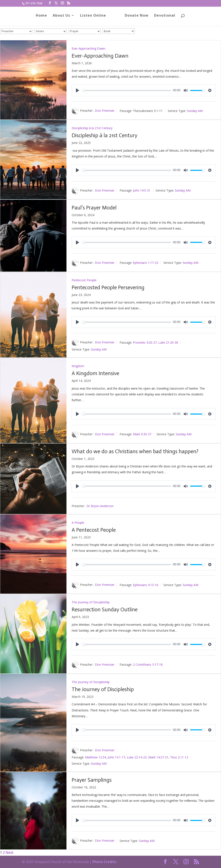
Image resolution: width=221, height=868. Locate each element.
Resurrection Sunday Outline (105, 609)
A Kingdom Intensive (95, 373)
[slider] (127, 90)
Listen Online (95, 18)
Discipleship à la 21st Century (92, 128)
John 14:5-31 (142, 190)
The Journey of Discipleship (91, 602)
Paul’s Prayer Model (94, 208)
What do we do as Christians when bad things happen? (135, 451)
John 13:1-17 (116, 757)
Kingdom (78, 366)
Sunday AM (195, 111)
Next (9, 852)
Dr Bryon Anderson (100, 506)
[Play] (77, 90)
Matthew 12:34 (96, 757)
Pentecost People (84, 280)
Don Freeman (105, 111)
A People (78, 523)
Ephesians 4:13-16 (146, 585)
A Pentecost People (94, 530)
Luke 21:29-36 (168, 342)
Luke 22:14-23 (137, 757)
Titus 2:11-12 (179, 757)
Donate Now (135, 18)
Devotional (163, 18)
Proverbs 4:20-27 (145, 342)
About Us (63, 18)
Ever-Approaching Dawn (88, 48)
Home (43, 18)
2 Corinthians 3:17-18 (148, 664)
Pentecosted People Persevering (108, 287)
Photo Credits (104, 862)
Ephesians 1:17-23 (146, 262)
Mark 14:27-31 (158, 757)
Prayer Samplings (92, 780)
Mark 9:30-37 (142, 434)
